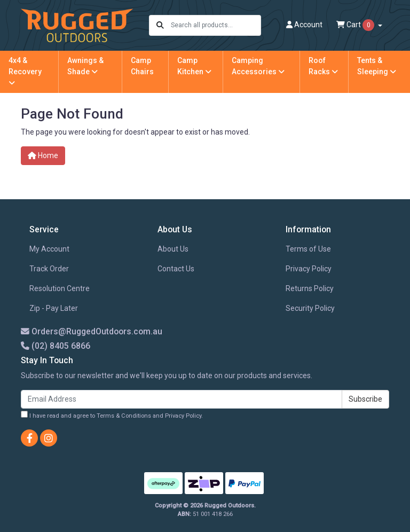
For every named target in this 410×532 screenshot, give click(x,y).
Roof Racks (323, 66)
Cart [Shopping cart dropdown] (356, 25)
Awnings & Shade (85, 66)
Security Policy (310, 308)
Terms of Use (308, 249)
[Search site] (160, 25)
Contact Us (176, 269)
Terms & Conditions (124, 416)
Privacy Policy (309, 269)
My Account (49, 249)
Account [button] (304, 25)
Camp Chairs (142, 66)
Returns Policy (310, 288)
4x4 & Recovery (25, 71)
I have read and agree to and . (112, 415)
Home (43, 155)
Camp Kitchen (194, 66)
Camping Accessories (258, 66)
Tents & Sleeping (377, 66)
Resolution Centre (60, 288)
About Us (173, 249)
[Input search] (215, 25)
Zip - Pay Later (54, 308)
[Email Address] (182, 399)
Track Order (49, 269)
